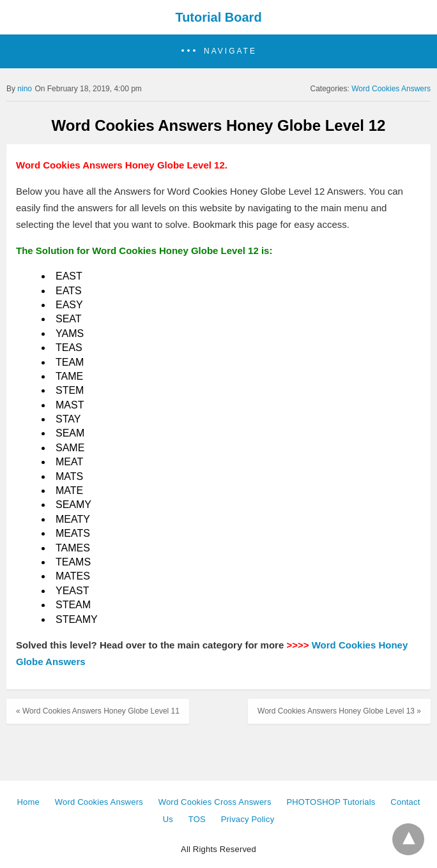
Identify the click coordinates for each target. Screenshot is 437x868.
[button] (218, 51)
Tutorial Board (218, 17)
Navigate (230, 51)
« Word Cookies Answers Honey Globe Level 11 (98, 711)
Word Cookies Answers (391, 89)
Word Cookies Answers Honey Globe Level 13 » (339, 711)
